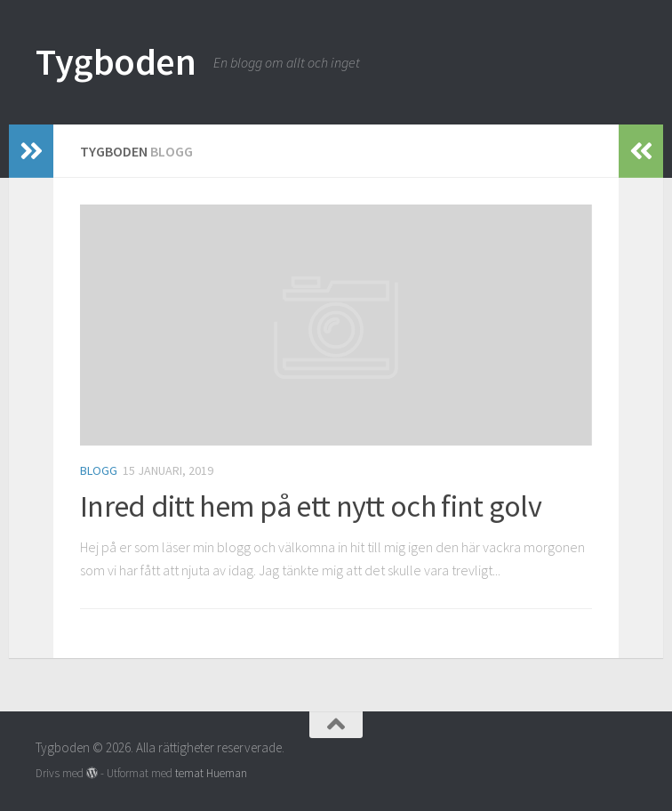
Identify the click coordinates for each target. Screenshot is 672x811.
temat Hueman (211, 773)
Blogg (99, 470)
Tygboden (116, 61)
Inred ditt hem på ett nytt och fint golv (311, 506)
